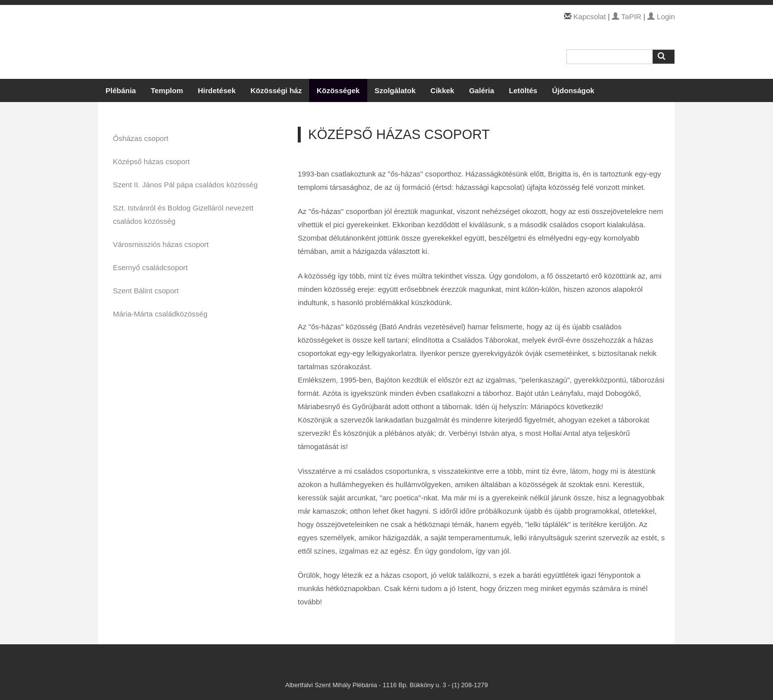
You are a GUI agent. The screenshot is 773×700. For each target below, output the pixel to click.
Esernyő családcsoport (150, 267)
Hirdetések (217, 90)
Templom (167, 90)
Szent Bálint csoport (146, 291)
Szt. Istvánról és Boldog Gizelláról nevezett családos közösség (183, 214)
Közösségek (338, 90)
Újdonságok (573, 90)
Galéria (481, 90)
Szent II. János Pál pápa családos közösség (185, 185)
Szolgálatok (395, 90)
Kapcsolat (590, 17)
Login (661, 17)
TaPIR (627, 17)
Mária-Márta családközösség (160, 314)
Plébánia (121, 90)
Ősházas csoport (141, 138)
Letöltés (523, 90)
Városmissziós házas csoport (161, 244)
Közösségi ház (276, 90)
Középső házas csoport (151, 161)
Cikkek (442, 90)
